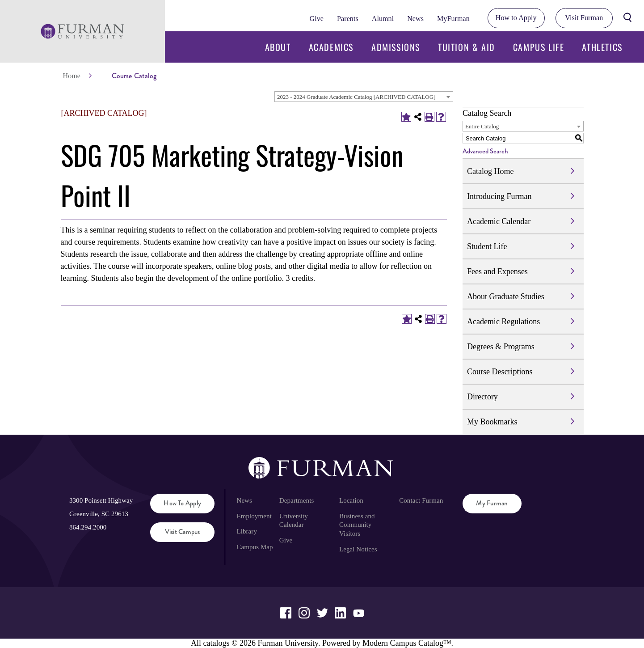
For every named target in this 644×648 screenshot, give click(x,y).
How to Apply (516, 18)
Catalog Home (490, 171)
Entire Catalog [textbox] (482, 126)
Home (72, 76)
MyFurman (453, 19)
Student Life (487, 246)
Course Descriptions (500, 372)
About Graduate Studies (506, 296)
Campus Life (539, 47)
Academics (331, 47)
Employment (254, 516)
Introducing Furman (499, 196)
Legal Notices (358, 549)
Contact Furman (421, 500)
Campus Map (255, 547)
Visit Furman (584, 18)
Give (317, 19)
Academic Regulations (503, 322)
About (278, 47)
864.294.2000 (88, 527)
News (415, 19)
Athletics (602, 47)
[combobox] (364, 97)
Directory (482, 397)
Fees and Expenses (497, 271)
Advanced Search (485, 151)
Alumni (383, 19)
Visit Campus (183, 532)
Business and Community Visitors (357, 525)
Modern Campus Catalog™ (407, 643)
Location (351, 500)
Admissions (396, 47)
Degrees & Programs (501, 347)
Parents (348, 19)
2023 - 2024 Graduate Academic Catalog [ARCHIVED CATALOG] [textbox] (356, 97)
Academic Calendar (499, 221)
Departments (297, 500)
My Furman (492, 503)
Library (247, 531)
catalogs (216, 643)
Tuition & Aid (467, 47)
